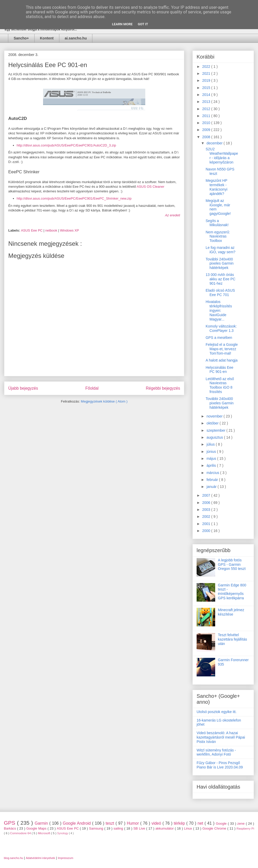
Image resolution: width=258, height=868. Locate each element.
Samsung (97, 828)
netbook (52, 230)
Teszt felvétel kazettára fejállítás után (233, 639)
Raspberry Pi (245, 828)
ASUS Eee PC (32, 230)
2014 (207, 95)
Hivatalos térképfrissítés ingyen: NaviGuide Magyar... (219, 310)
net (201, 823)
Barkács (10, 828)
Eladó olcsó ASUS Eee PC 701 (220, 293)
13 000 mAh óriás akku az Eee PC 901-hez (220, 279)
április (212, 465)
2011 (207, 116)
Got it (143, 24)
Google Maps (37, 828)
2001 (207, 524)
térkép (180, 823)
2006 (207, 503)
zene (242, 824)
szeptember (216, 430)
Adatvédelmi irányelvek (40, 858)
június (212, 452)
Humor (133, 823)
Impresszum (66, 858)
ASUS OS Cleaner (151, 187)
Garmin (42, 823)
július (211, 444)
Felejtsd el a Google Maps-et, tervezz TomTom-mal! (222, 349)
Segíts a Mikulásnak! (217, 223)
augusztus (215, 437)
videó (157, 823)
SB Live (140, 828)
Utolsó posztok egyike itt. (217, 712)
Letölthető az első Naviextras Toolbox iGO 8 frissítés (220, 385)
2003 (207, 510)
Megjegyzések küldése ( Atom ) (104, 401)
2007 (207, 495)
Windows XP (69, 230)
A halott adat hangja (222, 360)
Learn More (122, 24)
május (212, 458)
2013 (207, 102)
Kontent (47, 38)
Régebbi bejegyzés (163, 388)
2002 (207, 517)
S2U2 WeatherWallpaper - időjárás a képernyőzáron (222, 155)
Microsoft (45, 833)
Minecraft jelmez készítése (231, 612)
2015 (207, 88)
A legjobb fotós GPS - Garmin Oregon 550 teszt (232, 564)
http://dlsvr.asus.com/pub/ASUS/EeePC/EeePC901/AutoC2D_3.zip (66, 145)
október (213, 423)
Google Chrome (215, 828)
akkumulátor (165, 828)
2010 (207, 123)
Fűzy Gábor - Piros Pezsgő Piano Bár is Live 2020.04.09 (220, 765)
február (213, 480)
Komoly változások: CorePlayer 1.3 (221, 328)
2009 (207, 130)
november (215, 416)
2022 (207, 67)
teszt (110, 823)
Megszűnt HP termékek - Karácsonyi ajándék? (216, 187)
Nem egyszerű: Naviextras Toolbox (218, 236)
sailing (119, 828)
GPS (10, 823)
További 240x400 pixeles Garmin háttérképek (220, 264)
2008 (207, 137)
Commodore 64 (21, 833)
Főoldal (92, 388)
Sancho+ (21, 38)
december (215, 143)
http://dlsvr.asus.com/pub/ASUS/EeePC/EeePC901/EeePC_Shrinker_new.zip (74, 198)
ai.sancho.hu (76, 38)
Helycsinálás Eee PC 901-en (219, 370)
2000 (207, 531)
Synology (63, 833)
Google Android (77, 823)
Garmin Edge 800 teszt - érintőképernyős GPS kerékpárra (232, 592)
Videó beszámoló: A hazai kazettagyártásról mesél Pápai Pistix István (221, 737)
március (213, 473)
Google (222, 824)
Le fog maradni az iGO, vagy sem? (220, 250)
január (212, 487)
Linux (188, 828)
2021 (207, 73)
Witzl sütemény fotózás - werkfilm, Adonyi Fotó (216, 752)
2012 (207, 109)
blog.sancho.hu (14, 858)
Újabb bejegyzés (23, 388)
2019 (207, 80)
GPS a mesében (219, 338)
